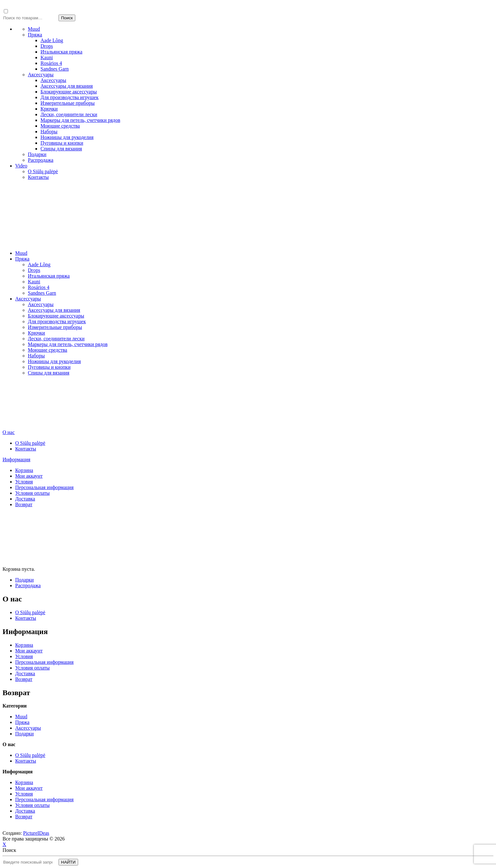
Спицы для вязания (61, 149)
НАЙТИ (68, 862)
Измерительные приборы (68, 103)
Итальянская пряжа (61, 52)
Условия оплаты (32, 493)
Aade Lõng (52, 40)
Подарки (37, 154)
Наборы (49, 132)
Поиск (67, 18)
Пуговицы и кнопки (62, 143)
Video (21, 166)
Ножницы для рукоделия (67, 137)
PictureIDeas (36, 833)
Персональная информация (44, 487)
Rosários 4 (51, 63)
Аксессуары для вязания (67, 86)
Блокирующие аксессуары (69, 92)
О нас (9, 432)
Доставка (25, 499)
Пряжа (35, 35)
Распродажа (41, 160)
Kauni (47, 57)
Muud (34, 29)
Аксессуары (41, 75)
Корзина (24, 470)
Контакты (38, 177)
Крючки (49, 109)
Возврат (24, 504)
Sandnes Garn (55, 69)
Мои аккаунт (29, 476)
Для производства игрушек (69, 97)
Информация (16, 459)
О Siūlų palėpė (43, 171)
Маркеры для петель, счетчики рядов (80, 120)
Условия (24, 482)
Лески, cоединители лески (69, 114)
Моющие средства (60, 126)
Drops (47, 46)
